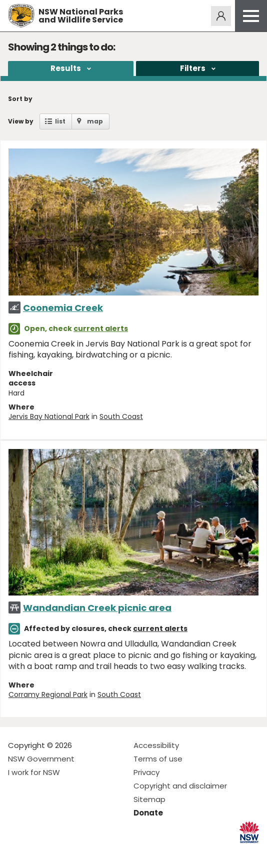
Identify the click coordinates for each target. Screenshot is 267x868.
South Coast (121, 416)
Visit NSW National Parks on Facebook (17, 852)
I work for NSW (34, 772)
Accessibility (156, 745)
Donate (148, 813)
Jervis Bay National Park (49, 416)
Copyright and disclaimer (180, 786)
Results (66, 68)
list (60, 121)
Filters (193, 68)
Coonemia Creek (63, 308)
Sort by (20, 99)
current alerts (101, 328)
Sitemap (149, 799)
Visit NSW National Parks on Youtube (60, 852)
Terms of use (158, 759)
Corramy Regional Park (48, 694)
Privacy (146, 772)
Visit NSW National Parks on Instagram (39, 852)
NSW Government (41, 759)
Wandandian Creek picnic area (97, 608)
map (95, 121)
